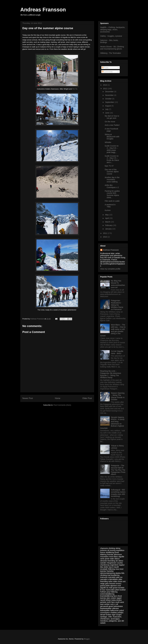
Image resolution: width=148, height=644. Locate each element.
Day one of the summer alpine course (112, 172)
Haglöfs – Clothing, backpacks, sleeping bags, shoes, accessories (113, 30)
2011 (105, 233)
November (110, 95)
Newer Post (28, 398)
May (107, 215)
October (109, 99)
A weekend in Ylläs (110, 206)
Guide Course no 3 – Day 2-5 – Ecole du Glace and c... (112, 159)
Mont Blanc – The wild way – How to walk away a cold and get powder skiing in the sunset (113, 330)
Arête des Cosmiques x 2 (112, 186)
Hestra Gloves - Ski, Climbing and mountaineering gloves (112, 48)
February (109, 225)
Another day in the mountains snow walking (112, 180)
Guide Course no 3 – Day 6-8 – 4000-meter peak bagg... (112, 149)
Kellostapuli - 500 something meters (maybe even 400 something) (118, 493)
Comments (107, 72)
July (107, 109)
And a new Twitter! (112, 125)
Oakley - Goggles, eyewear (111, 36)
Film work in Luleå (112, 201)
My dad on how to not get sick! (112, 117)
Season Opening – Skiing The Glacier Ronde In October (118, 396)
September (110, 102)
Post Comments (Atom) (62, 405)
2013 (105, 85)
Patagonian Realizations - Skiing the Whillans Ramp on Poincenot (117, 305)
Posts (105, 68)
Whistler (108, 142)
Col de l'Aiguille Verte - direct (117, 352)
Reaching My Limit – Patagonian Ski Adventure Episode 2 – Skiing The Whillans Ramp (111, 374)
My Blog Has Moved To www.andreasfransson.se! (118, 284)
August (108, 106)
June (107, 113)
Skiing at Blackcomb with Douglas (112, 137)
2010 (105, 237)
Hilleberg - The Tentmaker (111, 53)
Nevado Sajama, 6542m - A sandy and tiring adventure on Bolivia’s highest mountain (112, 423)
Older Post (87, 398)
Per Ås (75, 89)
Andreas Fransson (43, 10)
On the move (110, 122)
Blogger (87, 639)
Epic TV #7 (109, 166)
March (108, 222)
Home (58, 398)
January (109, 229)
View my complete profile (110, 269)
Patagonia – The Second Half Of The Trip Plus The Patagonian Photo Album (118, 470)
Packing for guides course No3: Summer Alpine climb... (112, 194)
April (107, 218)
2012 (105, 89)
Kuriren (108, 210)
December (110, 92)
